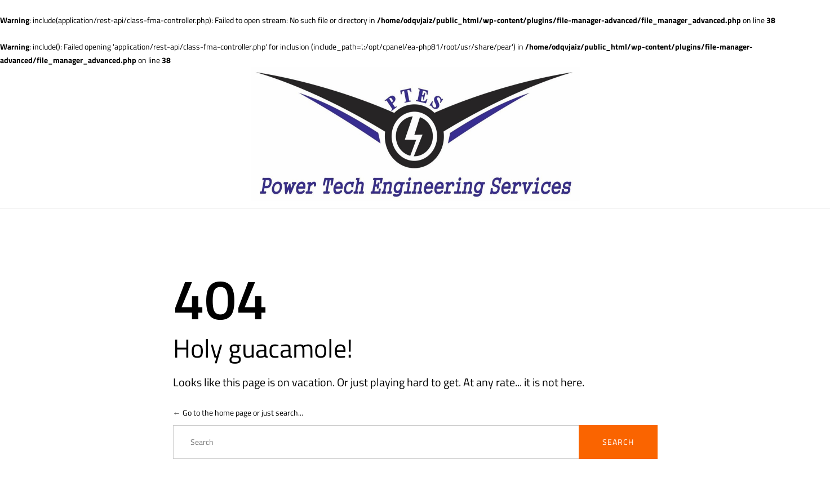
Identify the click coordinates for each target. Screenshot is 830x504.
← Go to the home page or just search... (238, 412)
